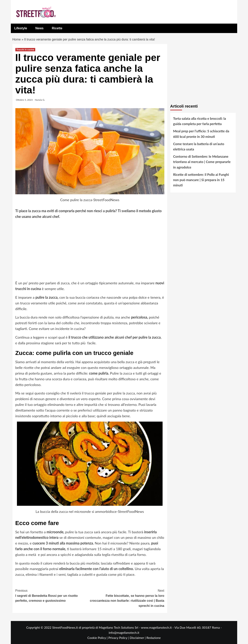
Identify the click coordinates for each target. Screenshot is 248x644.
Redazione (154, 638)
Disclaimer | (138, 638)
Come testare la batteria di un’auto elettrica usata (199, 146)
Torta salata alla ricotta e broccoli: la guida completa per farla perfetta (200, 121)
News (39, 28)
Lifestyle (21, 28)
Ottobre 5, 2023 (24, 100)
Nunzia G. (40, 100)
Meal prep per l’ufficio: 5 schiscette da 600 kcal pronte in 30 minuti (201, 134)
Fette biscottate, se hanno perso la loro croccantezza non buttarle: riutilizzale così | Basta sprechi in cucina (127, 598)
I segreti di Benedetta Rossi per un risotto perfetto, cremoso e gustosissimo (53, 595)
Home (17, 39)
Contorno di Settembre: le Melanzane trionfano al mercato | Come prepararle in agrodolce (202, 162)
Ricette (57, 28)
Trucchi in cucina (25, 50)
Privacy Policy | (119, 638)
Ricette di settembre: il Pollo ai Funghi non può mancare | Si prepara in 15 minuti (201, 180)
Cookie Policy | (98, 638)
